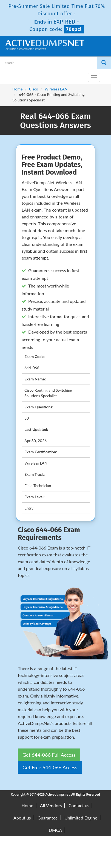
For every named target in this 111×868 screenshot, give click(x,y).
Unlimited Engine (81, 818)
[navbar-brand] (11, 75)
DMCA (55, 830)
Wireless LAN (56, 89)
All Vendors (51, 805)
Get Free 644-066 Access (50, 767)
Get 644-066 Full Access (49, 755)
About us (22, 818)
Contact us (79, 805)
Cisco (34, 89)
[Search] (104, 63)
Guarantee (48, 818)
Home (17, 89)
